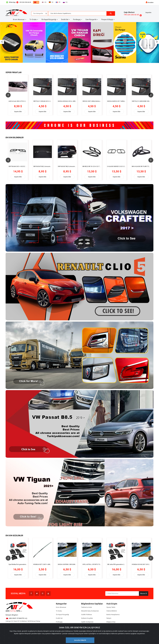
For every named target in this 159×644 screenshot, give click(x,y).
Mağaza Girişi (111, 622)
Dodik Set (59, 618)
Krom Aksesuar (61, 607)
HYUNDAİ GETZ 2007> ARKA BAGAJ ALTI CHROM (43, 564)
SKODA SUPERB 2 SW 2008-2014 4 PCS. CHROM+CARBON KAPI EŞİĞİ (67, 564)
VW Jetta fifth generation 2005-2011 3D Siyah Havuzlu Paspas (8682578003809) (117, 564)
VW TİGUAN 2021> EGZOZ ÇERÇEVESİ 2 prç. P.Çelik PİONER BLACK (18, 167)
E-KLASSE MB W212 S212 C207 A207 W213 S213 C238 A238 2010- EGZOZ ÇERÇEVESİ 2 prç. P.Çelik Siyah (117, 167)
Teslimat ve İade (87, 607)
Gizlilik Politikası (87, 615)
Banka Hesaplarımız (113, 615)
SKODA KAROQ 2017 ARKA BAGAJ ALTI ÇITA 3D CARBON (117, 101)
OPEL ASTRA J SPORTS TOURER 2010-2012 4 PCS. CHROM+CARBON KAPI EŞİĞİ (92, 564)
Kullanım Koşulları (87, 618)
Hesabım (150, 3)
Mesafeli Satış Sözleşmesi (90, 611)
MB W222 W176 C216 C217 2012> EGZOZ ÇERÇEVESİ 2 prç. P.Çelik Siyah (92, 167)
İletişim (109, 618)
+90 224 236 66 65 (131, 15)
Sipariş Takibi (111, 607)
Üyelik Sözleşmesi (87, 622)
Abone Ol (144, 593)
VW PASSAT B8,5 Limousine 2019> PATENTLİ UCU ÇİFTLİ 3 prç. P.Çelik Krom (67, 167)
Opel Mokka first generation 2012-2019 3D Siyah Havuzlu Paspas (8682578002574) (18, 564)
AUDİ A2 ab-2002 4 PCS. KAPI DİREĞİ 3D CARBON (18, 101)
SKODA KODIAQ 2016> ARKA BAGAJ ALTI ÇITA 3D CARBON (67, 101)
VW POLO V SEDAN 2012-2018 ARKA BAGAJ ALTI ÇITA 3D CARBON (43, 101)
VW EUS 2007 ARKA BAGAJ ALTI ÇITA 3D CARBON (92, 101)
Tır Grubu (59, 611)
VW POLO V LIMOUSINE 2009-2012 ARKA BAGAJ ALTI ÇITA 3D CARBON (141, 101)
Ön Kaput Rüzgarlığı (62, 615)
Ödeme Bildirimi (112, 611)
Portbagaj (59, 622)
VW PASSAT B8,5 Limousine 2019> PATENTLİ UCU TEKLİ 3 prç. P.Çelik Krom (43, 167)
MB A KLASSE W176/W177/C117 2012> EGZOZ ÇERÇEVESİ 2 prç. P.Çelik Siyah (141, 167)
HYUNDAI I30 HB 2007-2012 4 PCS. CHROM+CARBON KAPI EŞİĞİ (141, 564)
